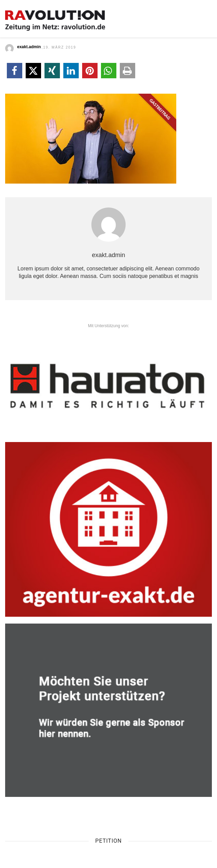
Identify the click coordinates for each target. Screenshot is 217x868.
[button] (15, 71)
